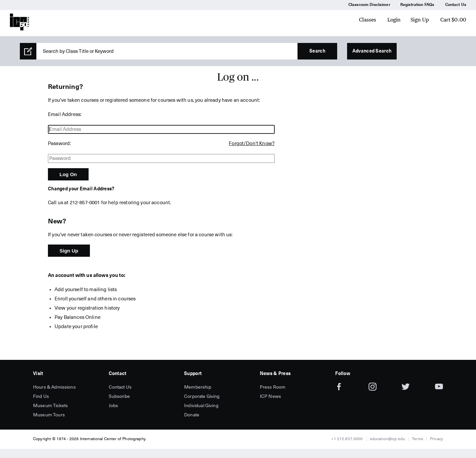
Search (317, 51)
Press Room (273, 387)
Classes (368, 20)
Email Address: (65, 114)
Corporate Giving (202, 397)
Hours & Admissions (54, 387)
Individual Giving (201, 406)
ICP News (270, 397)
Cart (453, 20)
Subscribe (119, 397)
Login (394, 20)
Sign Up (420, 20)
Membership (198, 387)
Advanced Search (372, 51)
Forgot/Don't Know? (252, 144)
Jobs (114, 406)
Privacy (436, 439)
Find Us (41, 397)
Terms (417, 439)
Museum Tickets (50, 406)
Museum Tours (49, 415)
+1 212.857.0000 (347, 439)
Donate (192, 415)
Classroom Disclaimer (369, 5)
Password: (59, 144)
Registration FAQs (417, 5)
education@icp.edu (388, 439)
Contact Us (456, 5)
